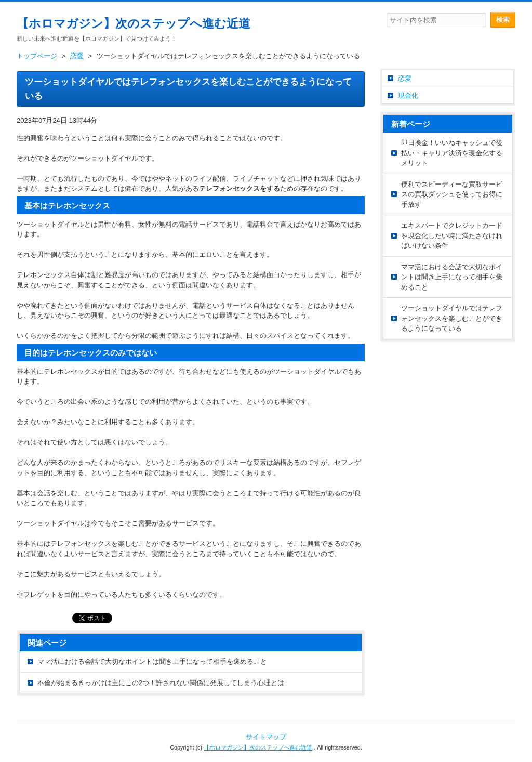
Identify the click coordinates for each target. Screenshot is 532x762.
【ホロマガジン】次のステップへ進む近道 (134, 23)
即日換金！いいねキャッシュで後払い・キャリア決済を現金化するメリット (452, 153)
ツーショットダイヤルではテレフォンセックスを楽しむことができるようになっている (452, 318)
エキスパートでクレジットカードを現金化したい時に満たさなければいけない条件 (452, 235)
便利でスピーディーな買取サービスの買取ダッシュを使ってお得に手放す (452, 194)
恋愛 (405, 78)
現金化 (408, 95)
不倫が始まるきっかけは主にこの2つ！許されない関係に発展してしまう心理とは (161, 683)
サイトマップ (266, 737)
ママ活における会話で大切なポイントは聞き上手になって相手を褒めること (152, 661)
